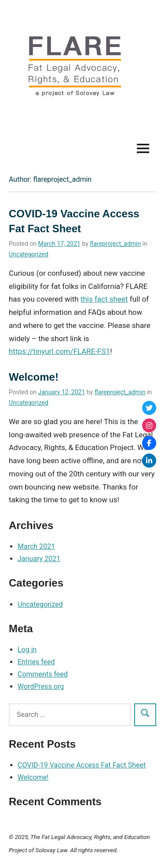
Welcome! (34, 377)
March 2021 (36, 546)
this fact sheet (104, 299)
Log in (27, 650)
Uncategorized (29, 254)
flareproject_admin (115, 244)
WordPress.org (41, 686)
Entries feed (36, 662)
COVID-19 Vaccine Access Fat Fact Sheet (82, 765)
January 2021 (39, 559)
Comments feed (43, 674)
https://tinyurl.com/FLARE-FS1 (59, 351)
